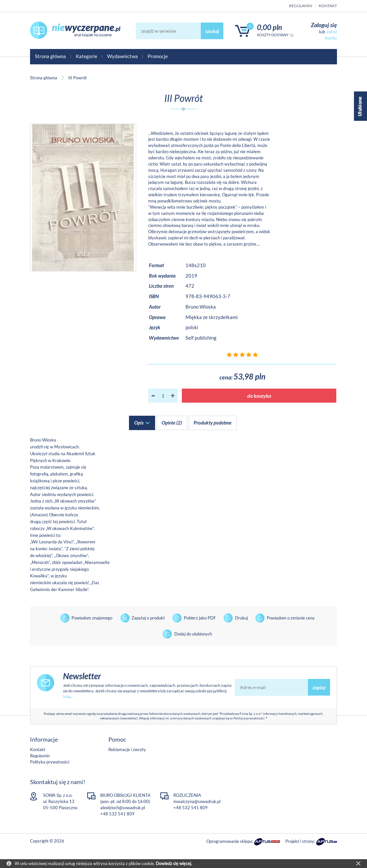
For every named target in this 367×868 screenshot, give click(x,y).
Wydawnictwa (122, 56)
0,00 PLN (270, 27)
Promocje (158, 56)
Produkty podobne (213, 423)
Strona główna (50, 56)
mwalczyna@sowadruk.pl (197, 801)
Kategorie (87, 56)
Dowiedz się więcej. (174, 863)
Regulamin (301, 6)
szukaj (212, 31)
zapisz (319, 687)
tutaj (67, 696)
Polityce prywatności (249, 718)
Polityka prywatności (50, 762)
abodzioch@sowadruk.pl (123, 808)
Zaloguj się (324, 25)
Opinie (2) (172, 423)
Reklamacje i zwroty (127, 749)
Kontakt (328, 6)
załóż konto (331, 34)
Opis (139, 423)
